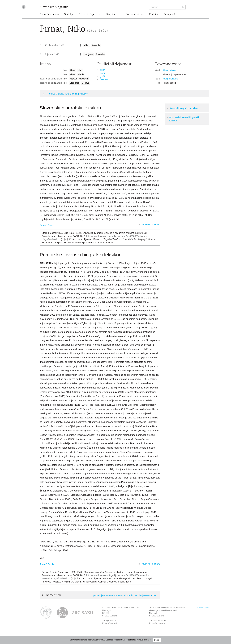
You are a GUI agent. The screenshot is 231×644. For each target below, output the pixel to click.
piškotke (100, 640)
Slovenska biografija (54, 7)
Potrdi (157, 640)
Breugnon (75, 83)
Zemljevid (169, 14)
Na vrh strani (204, 608)
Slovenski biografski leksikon (184, 108)
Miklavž (85, 83)
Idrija (86, 45)
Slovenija (96, 45)
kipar (102, 70)
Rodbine (154, 14)
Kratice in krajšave (151, 225)
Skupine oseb (114, 14)
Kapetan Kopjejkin (79, 79)
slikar (102, 73)
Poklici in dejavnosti (90, 14)
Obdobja (69, 14)
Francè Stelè (47, 225)
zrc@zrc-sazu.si (158, 623)
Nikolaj (81, 74)
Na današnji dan (135, 14)
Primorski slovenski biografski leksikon (184, 119)
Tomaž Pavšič (47, 564)
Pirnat (73, 70)
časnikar (104, 79)
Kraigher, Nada (170, 79)
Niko (80, 70)
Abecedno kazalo (49, 14)
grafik (103, 76)
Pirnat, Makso (170, 70)
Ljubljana (88, 54)
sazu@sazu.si (111, 623)
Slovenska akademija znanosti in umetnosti (121, 608)
